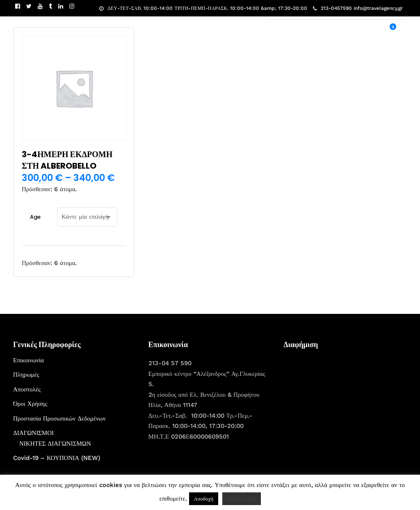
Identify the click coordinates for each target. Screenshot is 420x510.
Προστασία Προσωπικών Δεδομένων (59, 419)
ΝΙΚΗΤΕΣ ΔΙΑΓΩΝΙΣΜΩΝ (55, 444)
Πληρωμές (26, 375)
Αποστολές (27, 389)
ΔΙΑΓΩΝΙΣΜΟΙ (33, 433)
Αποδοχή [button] (204, 499)
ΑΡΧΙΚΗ (218, 31)
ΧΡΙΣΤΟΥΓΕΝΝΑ (347, 31)
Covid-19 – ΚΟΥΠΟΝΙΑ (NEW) (57, 458)
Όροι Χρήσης (30, 404)
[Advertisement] (345, 407)
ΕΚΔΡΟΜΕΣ (252, 31)
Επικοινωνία (29, 360)
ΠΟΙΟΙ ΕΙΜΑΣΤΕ (297, 31)
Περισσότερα (241, 499)
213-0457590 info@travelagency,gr (358, 8)
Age (35, 217)
